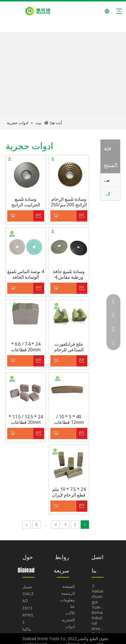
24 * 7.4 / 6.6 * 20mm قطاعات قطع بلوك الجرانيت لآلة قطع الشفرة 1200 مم (26, 347)
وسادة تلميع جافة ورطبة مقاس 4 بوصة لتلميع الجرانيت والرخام (69, 274)
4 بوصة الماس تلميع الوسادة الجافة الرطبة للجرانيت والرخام (26, 274)
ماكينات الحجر (105, 180)
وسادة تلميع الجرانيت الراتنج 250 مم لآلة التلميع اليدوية (26, 202)
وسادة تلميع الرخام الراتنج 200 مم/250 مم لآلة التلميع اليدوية (69, 202)
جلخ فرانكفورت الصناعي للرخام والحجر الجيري (69, 347)
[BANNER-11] (63, 95)
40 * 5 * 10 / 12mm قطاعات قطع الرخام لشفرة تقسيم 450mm (69, 419)
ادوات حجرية (105, 194)
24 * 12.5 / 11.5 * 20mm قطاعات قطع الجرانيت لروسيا (26, 419)
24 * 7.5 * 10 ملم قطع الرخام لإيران (69, 492)
